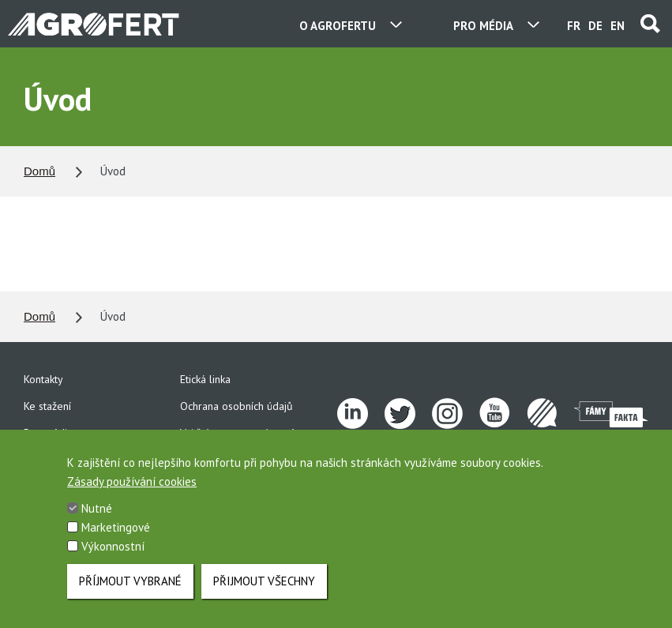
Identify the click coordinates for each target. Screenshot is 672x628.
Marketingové (116, 538)
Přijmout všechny (264, 591)
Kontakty (43, 379)
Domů (39, 171)
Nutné (97, 519)
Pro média (48, 433)
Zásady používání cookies (132, 492)
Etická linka (205, 379)
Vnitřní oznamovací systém (242, 433)
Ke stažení (47, 406)
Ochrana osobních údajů (237, 406)
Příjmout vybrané (130, 591)
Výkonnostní (113, 557)
